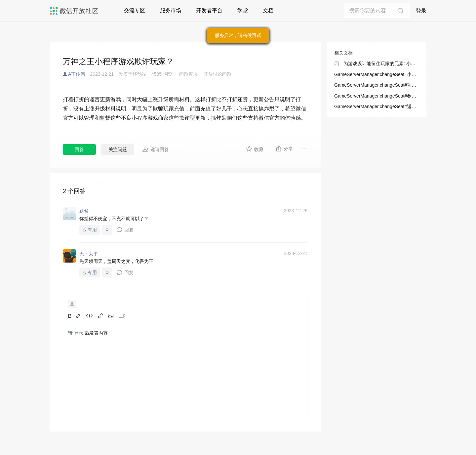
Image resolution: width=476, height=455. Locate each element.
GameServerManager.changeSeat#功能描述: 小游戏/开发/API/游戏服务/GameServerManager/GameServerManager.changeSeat (377, 85)
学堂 (243, 10)
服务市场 (171, 10)
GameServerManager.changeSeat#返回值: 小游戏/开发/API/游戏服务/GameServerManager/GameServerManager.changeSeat (377, 106)
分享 (284, 148)
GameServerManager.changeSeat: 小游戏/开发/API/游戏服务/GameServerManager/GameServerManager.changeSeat (377, 74)
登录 (421, 11)
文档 (268, 10)
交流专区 (135, 10)
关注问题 (118, 149)
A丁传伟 (77, 74)
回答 (79, 149)
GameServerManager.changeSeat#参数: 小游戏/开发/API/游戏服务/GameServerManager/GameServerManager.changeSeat (377, 96)
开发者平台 (209, 10)
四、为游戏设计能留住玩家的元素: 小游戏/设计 (377, 63)
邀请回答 (156, 149)
